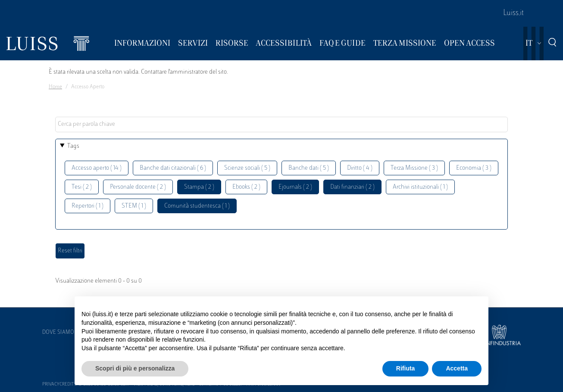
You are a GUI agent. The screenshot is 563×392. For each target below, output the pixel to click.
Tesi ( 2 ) (82, 187)
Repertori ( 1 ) (88, 206)
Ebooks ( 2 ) (246, 187)
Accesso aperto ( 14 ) (97, 168)
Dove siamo (58, 333)
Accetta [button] (457, 368)
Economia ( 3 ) (474, 168)
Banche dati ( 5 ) (309, 168)
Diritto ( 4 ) (360, 168)
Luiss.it (513, 13)
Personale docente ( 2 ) (138, 187)
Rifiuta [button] (406, 368)
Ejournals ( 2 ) (295, 187)
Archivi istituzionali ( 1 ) (420, 187)
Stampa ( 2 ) (199, 187)
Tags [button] (73, 146)
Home (55, 87)
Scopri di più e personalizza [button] (135, 368)
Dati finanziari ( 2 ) (352, 187)
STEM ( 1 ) (134, 206)
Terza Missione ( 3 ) (414, 168)
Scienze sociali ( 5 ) (247, 168)
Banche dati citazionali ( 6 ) (173, 168)
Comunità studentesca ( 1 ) (197, 206)
